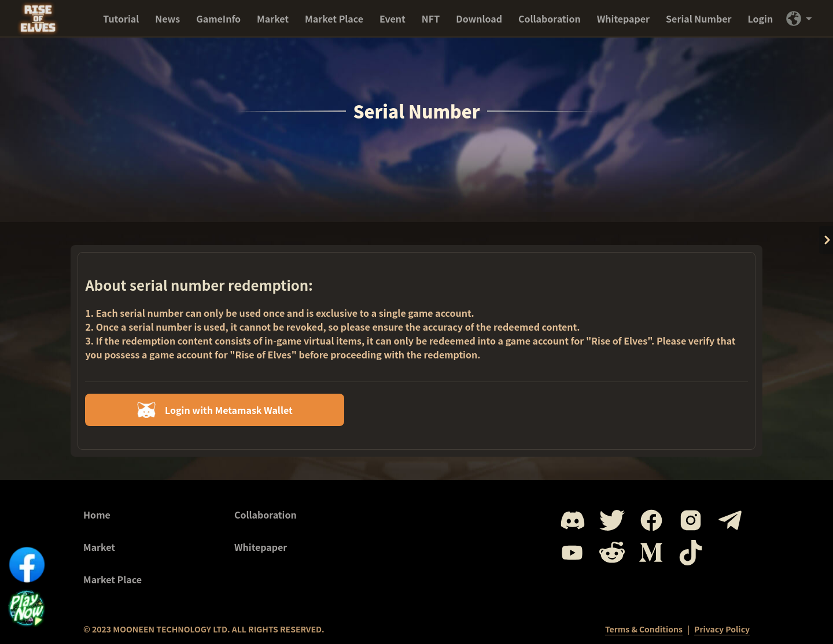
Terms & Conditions (644, 629)
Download (479, 18)
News (167, 18)
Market (273, 18)
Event (392, 18)
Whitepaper (623, 18)
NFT (431, 18)
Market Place (334, 18)
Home (97, 515)
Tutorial (121, 18)
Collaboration (550, 18)
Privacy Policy (722, 629)
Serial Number (699, 18)
